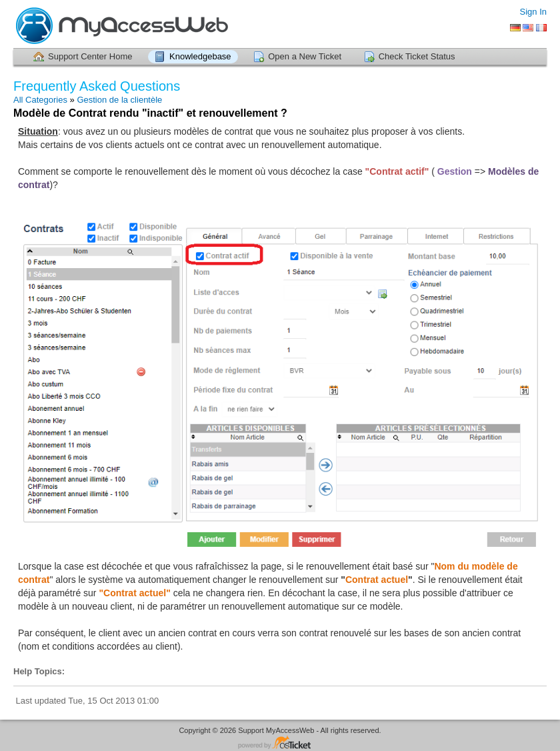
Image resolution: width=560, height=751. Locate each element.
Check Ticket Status (417, 56)
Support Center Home (90, 56)
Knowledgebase (200, 56)
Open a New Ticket (305, 56)
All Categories (40, 100)
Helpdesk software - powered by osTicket (280, 743)
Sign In (533, 12)
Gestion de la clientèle (119, 100)
